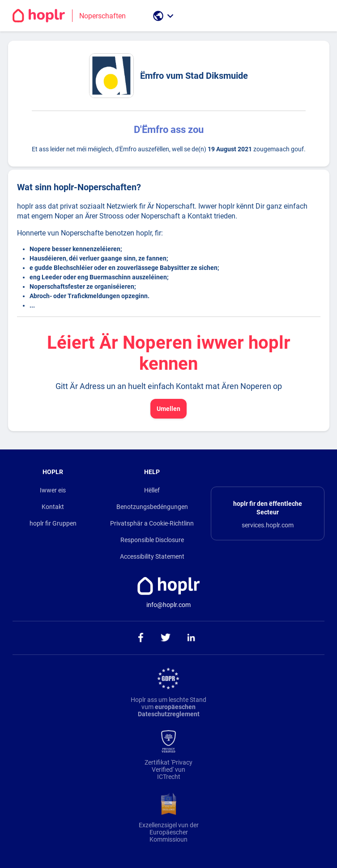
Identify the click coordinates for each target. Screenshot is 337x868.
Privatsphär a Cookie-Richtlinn (152, 523)
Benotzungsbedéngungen (152, 507)
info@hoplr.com (168, 605)
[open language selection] (164, 16)
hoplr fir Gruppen (53, 523)
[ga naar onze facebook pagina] (140, 638)
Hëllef (152, 490)
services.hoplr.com (268, 525)
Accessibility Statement (152, 556)
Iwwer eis (53, 490)
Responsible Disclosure (152, 540)
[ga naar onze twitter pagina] (165, 638)
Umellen (168, 409)
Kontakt (53, 507)
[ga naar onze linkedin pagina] (191, 638)
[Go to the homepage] (73, 16)
